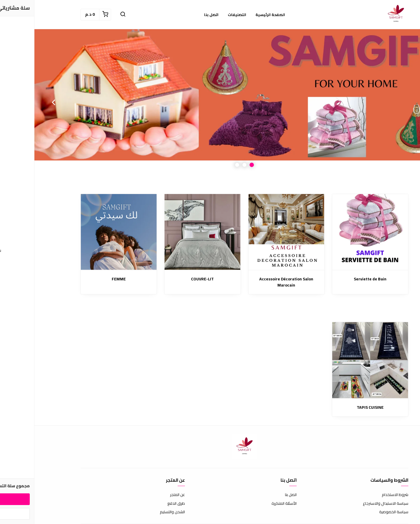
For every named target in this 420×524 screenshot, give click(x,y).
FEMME (84, 279)
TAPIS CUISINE (336, 407)
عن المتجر (143, 495)
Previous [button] (401, 102)
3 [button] (203, 165)
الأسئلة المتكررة (250, 504)
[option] (210, 102)
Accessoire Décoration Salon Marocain (252, 282)
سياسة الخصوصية (359, 512)
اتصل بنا (256, 495)
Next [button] (19, 102)
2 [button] (210, 165)
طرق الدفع (142, 504)
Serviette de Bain (336, 279)
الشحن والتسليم (138, 512)
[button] (88, 15)
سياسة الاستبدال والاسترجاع (351, 504)
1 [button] (217, 165)
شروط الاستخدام (361, 495)
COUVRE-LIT (168, 279)
